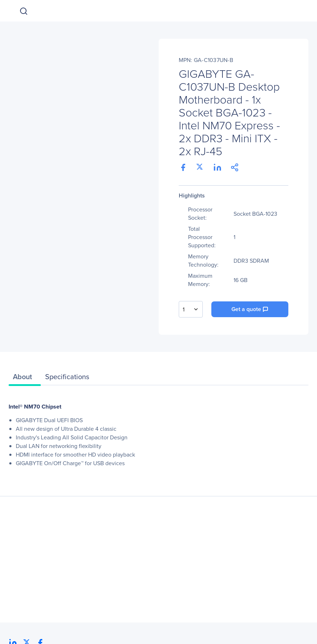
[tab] (25, 378)
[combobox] (191, 309)
